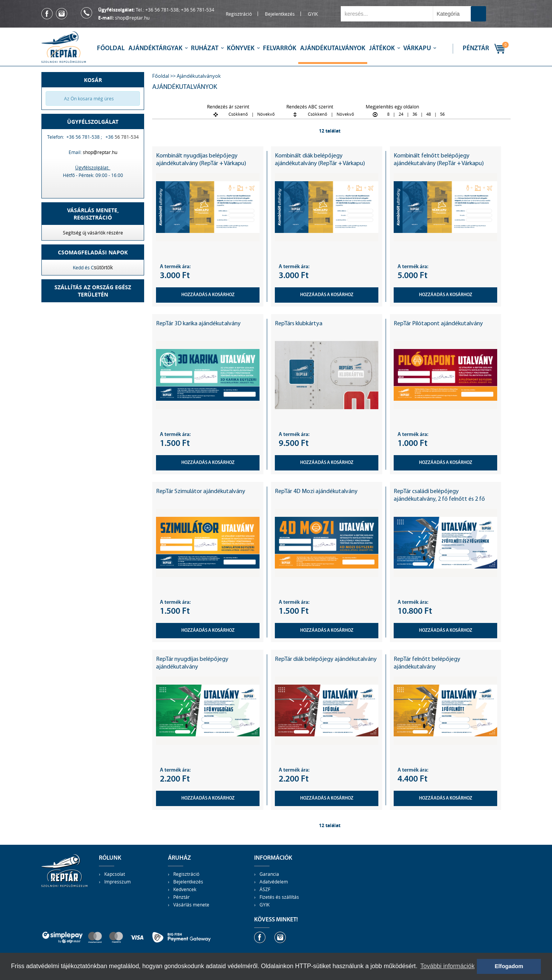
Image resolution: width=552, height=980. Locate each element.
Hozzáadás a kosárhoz (208, 295)
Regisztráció (239, 14)
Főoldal (111, 48)
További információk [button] (448, 966)
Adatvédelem (274, 882)
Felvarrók (280, 48)
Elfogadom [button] (509, 966)
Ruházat (205, 48)
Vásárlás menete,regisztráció (93, 214)
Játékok (382, 48)
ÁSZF (265, 889)
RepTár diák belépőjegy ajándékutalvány (326, 659)
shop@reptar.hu (132, 18)
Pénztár (476, 48)
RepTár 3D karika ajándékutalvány (198, 324)
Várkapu (417, 48)
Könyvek (241, 48)
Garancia (269, 874)
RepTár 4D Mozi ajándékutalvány (316, 492)
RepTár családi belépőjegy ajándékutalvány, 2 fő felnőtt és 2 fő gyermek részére (439, 499)
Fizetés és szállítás (279, 897)
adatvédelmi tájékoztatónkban (67, 966)
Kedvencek (185, 889)
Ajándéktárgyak (155, 48)
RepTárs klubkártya (299, 324)
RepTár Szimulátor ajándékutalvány (201, 492)
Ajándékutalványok (333, 48)
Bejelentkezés (280, 14)
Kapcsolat (115, 874)
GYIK (313, 14)
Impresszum (117, 882)
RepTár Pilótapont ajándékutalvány (438, 324)
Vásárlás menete (191, 905)
